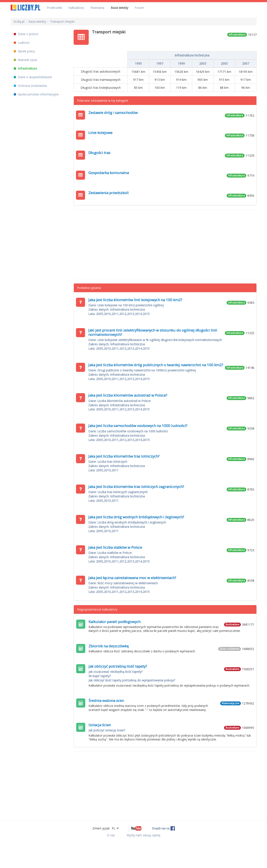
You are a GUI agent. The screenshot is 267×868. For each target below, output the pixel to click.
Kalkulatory (76, 8)
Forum (139, 8)
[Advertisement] (165, 244)
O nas (111, 835)
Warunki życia (25, 60)
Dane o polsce (26, 34)
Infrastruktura (25, 68)
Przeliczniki (54, 8)
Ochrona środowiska (30, 86)
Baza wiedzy (119, 8)
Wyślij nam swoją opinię (144, 835)
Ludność (22, 43)
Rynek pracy (24, 51)
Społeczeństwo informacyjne (36, 94)
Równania (97, 8)
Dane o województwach (33, 77)
